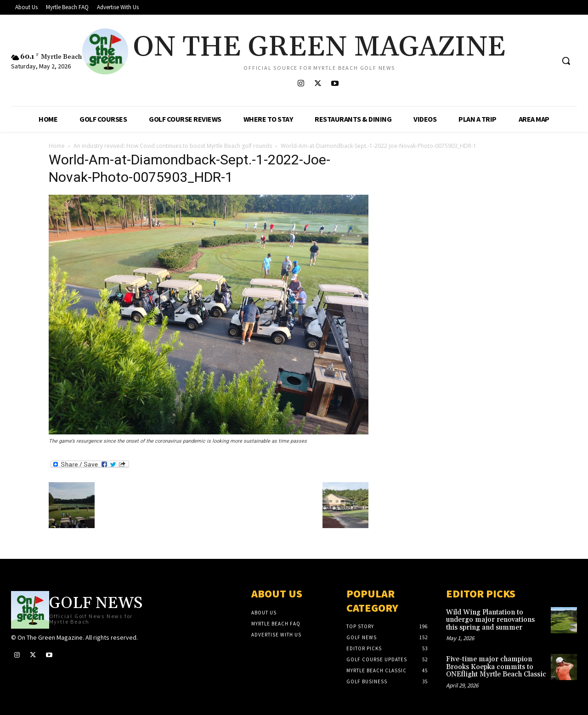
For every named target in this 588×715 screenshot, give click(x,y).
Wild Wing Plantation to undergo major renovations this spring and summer (490, 620)
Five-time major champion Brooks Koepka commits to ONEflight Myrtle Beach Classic (496, 667)
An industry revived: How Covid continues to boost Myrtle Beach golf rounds (173, 146)
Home (57, 146)
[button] (566, 61)
